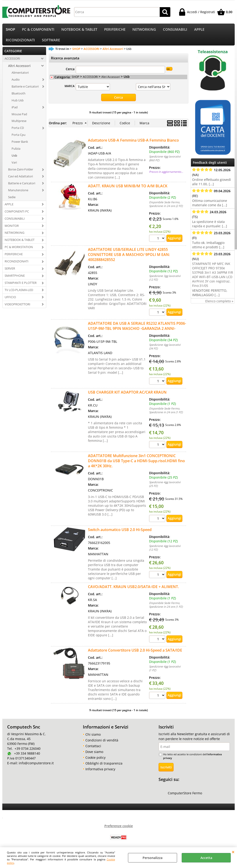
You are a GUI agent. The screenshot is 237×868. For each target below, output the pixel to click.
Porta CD (18, 131)
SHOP (10, 30)
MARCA (70, 89)
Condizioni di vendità (102, 743)
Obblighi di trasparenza (104, 766)
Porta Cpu (19, 138)
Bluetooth (19, 96)
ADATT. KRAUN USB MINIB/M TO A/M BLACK (128, 189)
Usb (14, 158)
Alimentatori (20, 76)
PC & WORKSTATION (19, 250)
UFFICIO (10, 300)
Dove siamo (94, 754)
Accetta (206, 858)
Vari (14, 165)
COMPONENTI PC (17, 214)
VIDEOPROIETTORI (17, 307)
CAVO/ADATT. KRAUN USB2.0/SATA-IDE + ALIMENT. (133, 590)
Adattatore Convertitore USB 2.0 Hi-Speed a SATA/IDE (135, 653)
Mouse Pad (19, 117)
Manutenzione (18, 193)
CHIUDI (233, 852)
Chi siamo (93, 737)
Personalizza (153, 858)
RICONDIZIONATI (20, 42)
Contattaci (93, 749)
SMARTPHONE (15, 279)
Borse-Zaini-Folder (21, 172)
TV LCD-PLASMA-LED (19, 293)
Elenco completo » (219, 304)
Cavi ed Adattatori (20, 179)
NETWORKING (144, 30)
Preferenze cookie (119, 829)
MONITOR (12, 229)
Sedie (12, 200)
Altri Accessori (19, 69)
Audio (16, 82)
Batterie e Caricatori (25, 89)
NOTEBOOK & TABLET (79, 30)
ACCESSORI (12, 61)
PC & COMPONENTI (38, 30)
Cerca (70, 72)
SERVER (10, 271)
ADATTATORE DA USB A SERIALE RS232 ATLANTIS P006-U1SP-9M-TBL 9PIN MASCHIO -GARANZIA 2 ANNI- (137, 329)
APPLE (199, 30)
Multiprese (19, 124)
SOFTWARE (51, 42)
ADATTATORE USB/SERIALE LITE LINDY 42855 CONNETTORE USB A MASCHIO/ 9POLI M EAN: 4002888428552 (129, 258)
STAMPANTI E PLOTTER (21, 286)
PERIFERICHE (115, 30)
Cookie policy (95, 760)
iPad (15, 110)
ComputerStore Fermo (185, 796)
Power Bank (20, 145)
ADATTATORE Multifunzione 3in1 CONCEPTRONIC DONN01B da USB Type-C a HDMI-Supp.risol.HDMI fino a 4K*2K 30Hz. (136, 464)
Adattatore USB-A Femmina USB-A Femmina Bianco (133, 143)
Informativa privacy (100, 772)
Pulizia (16, 152)
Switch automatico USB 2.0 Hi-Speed (120, 533)
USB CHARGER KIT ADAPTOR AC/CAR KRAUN (127, 395)
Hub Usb (18, 103)
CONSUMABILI (175, 30)
